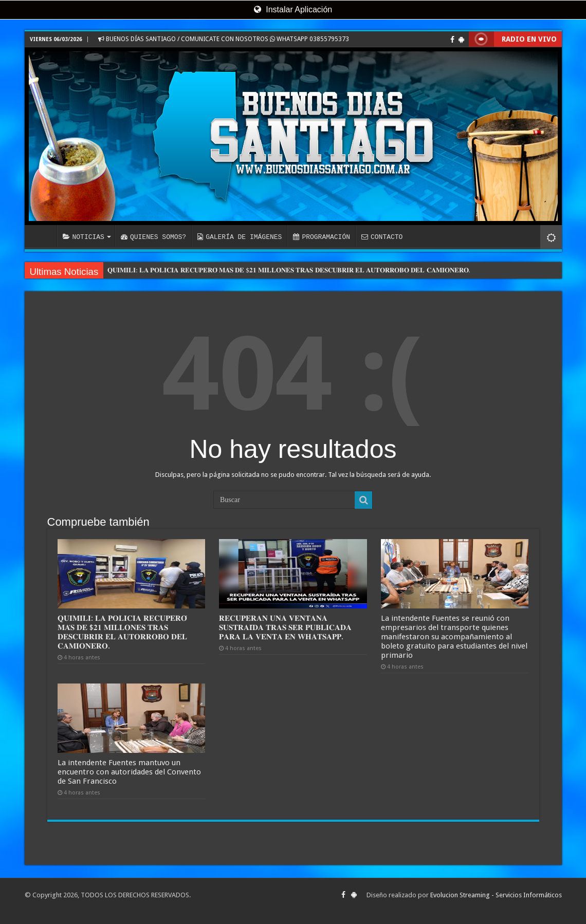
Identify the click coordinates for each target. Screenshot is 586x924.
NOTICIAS (84, 237)
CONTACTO (382, 237)
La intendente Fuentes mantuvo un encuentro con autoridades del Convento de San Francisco (129, 772)
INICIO (43, 236)
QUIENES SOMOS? (153, 237)
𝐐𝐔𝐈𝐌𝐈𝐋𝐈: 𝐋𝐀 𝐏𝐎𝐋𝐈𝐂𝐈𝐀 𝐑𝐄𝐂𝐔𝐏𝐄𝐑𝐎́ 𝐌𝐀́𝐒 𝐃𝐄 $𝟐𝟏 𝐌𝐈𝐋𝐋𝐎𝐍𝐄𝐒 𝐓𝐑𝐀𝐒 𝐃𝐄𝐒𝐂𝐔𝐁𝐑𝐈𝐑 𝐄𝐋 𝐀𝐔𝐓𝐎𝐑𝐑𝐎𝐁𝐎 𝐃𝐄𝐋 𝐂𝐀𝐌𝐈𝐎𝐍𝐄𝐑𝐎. (289, 270)
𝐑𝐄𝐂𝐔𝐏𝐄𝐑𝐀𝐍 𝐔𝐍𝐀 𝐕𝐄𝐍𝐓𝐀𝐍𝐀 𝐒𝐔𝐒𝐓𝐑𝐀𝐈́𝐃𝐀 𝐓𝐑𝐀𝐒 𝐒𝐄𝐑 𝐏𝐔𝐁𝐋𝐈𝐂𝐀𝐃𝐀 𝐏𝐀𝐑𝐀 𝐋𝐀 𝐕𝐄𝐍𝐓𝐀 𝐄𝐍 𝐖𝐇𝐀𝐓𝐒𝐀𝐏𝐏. (285, 627)
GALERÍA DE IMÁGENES (240, 237)
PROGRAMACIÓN (322, 237)
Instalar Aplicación (293, 10)
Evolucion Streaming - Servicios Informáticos (496, 895)
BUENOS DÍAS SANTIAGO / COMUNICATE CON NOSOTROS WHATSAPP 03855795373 (224, 39)
